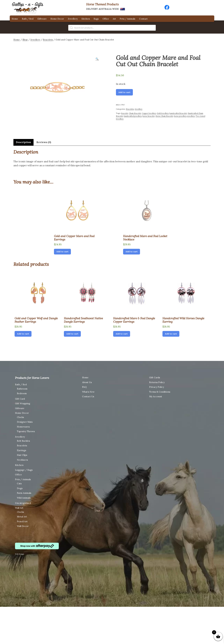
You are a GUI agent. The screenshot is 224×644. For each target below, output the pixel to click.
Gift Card (20, 399)
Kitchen (86, 19)
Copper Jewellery (149, 113)
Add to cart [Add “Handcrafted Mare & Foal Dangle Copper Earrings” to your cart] (122, 334)
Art (114, 19)
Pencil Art (22, 521)
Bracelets (48, 40)
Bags (96, 19)
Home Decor (57, 19)
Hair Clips (22, 455)
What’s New (88, 392)
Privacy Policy (157, 387)
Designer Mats (25, 422)
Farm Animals (24, 493)
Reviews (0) (44, 142)
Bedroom (22, 393)
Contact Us (88, 396)
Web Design (20, 554)
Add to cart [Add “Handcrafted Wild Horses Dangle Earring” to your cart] (171, 334)
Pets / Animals (127, 19)
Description (23, 142)
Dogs (20, 488)
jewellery (191, 116)
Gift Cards (155, 377)
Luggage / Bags (24, 470)
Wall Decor (23, 526)
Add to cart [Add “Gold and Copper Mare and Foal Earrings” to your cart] (62, 252)
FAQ (84, 387)
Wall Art (19, 508)
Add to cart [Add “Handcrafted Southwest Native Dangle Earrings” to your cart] (72, 334)
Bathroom (22, 389)
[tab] (23, 142)
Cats (19, 483)
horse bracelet (149, 116)
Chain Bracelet (135, 113)
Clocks (20, 417)
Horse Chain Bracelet (164, 116)
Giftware (42, 19)
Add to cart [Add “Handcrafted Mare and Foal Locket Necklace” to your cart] (132, 252)
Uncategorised (23, 503)
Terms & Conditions (160, 392)
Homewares (23, 427)
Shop (25, 40)
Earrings (22, 450)
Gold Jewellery (163, 113)
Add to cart (124, 92)
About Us (87, 382)
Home (15, 19)
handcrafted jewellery (133, 116)
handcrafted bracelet (178, 113)
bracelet (125, 113)
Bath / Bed (28, 19)
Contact (143, 19)
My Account (156, 396)
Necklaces (22, 460)
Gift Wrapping (23, 403)
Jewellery (73, 19)
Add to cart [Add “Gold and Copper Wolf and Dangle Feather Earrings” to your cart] (23, 334)
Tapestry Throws (26, 431)
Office (106, 19)
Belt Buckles (23, 441)
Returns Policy (157, 382)
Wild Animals (24, 498)
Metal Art (22, 517)
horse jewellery (180, 116)
